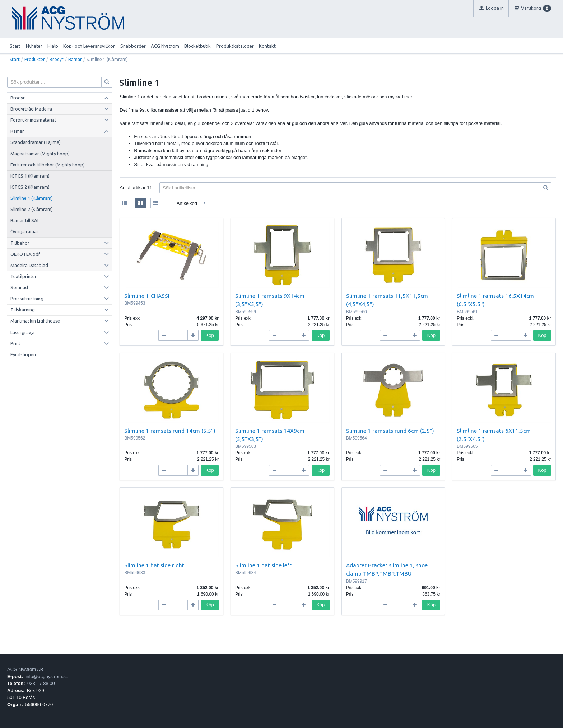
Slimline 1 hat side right (154, 565)
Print (15, 343)
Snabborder (133, 46)
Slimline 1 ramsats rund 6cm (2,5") (390, 431)
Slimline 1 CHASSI (147, 296)
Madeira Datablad (29, 265)
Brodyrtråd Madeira (31, 109)
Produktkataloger (235, 46)
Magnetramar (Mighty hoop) (40, 154)
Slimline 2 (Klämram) (32, 209)
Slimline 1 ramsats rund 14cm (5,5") (170, 431)
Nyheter (34, 46)
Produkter (35, 59)
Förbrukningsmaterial (33, 120)
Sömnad (19, 287)
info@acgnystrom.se (47, 677)
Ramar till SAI (24, 220)
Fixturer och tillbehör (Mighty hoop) (48, 165)
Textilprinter (24, 276)
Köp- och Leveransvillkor (89, 46)
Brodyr (57, 59)
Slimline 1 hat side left (263, 565)
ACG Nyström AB (25, 669)
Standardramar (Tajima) (36, 142)
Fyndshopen (23, 354)
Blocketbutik (197, 46)
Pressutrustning (27, 299)
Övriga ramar (24, 231)
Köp (210, 335)
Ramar (75, 59)
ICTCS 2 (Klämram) (30, 187)
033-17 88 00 (41, 683)
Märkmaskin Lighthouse (35, 321)
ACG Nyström (165, 46)
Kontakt (267, 46)
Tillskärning (23, 310)
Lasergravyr (23, 332)
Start (15, 46)
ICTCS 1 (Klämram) (30, 176)
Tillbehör (20, 243)
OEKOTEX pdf (25, 254)
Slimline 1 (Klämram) (32, 198)
